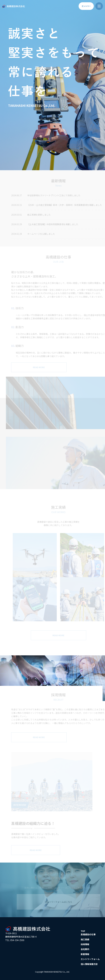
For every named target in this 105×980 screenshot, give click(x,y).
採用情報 (85, 944)
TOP (83, 931)
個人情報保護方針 (89, 964)
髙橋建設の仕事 (88, 934)
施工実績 (85, 939)
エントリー (86, 6)
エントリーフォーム (90, 959)
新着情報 (85, 954)
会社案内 (85, 949)
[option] (52, 85)
